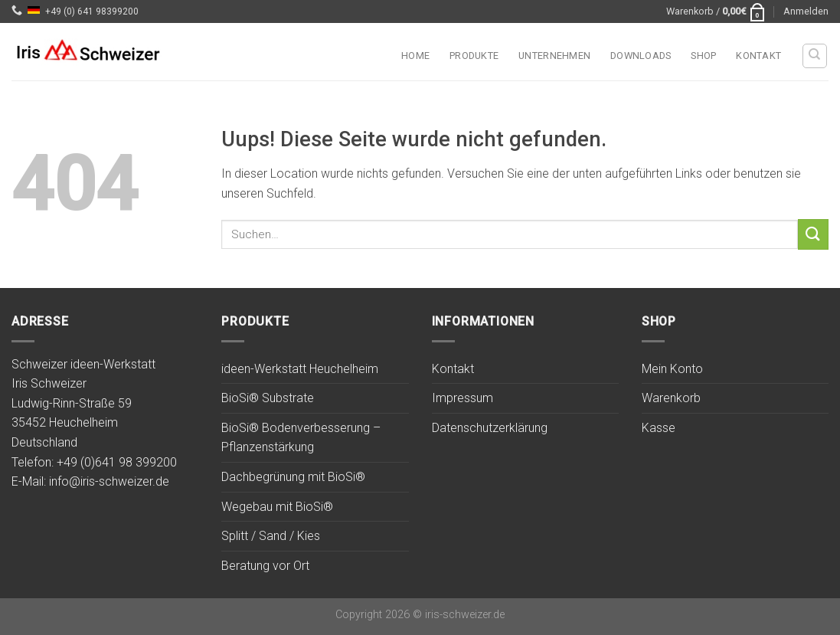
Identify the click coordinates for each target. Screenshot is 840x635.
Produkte (474, 56)
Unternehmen (554, 56)
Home (415, 56)
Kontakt (758, 56)
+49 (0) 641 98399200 (92, 11)
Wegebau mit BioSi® (277, 507)
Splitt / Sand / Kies (271, 536)
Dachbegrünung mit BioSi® (293, 477)
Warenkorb (671, 398)
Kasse (659, 428)
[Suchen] (815, 56)
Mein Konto (672, 369)
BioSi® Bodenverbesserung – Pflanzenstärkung (301, 438)
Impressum (462, 398)
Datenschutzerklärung (490, 428)
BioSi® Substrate (268, 398)
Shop (703, 56)
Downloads (641, 56)
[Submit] (813, 234)
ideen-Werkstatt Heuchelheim (300, 369)
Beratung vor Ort (265, 566)
